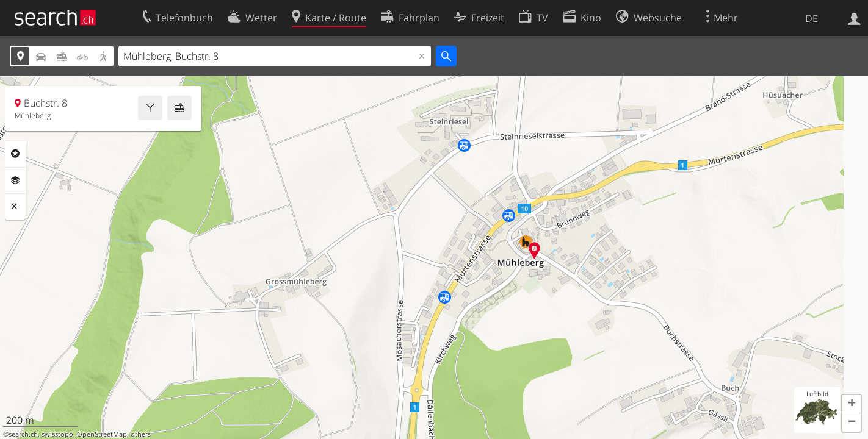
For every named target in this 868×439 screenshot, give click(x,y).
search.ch (23, 434)
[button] (852, 404)
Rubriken (15, 154)
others (141, 434)
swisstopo (57, 434)
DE (812, 18)
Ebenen (15, 180)
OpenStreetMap (102, 434)
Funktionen (15, 207)
